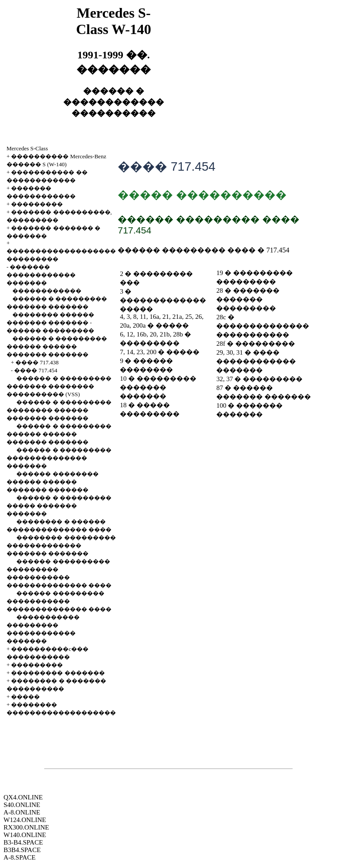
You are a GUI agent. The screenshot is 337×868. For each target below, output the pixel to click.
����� (25, 697)
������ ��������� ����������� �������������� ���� (59, 601)
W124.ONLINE (25, 820)
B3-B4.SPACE (23, 842)
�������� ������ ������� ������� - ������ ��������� (50, 323)
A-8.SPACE (19, 857)
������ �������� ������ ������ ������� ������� (53, 482)
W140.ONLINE (25, 835)
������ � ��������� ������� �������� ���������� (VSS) (59, 386)
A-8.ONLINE (22, 812)
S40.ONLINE (22, 805)
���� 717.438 (37, 362)
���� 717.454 (36, 370)
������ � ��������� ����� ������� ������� (59, 506)
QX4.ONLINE (23, 797)
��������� (37, 204)
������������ (47, 291)
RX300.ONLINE (26, 827)
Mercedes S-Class (27, 148)
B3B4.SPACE (22, 850)
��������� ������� (58, 673)
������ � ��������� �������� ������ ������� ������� (59, 410)
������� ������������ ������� (41, 275)
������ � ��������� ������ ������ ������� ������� (57, 346)
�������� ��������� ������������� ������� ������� (61, 545)
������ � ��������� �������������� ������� (59, 458)
